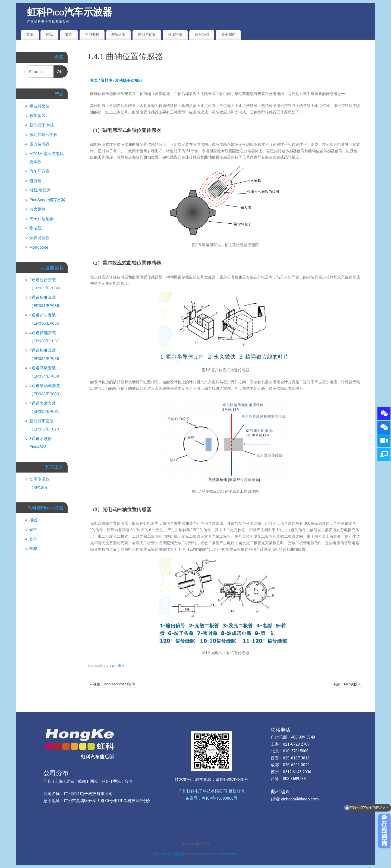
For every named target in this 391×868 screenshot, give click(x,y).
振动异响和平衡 (44, 134)
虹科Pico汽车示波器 (70, 12)
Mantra (211, 854)
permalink (117, 666)
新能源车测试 (42, 125)
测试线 (35, 228)
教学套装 (37, 115)
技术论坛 (175, 35)
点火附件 (37, 209)
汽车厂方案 (40, 171)
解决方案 (118, 35)
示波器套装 (40, 106)
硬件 (33, 529)
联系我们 (202, 35)
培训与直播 (147, 35)
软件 (69, 35)
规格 (33, 548)
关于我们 (228, 35)
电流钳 (35, 181)
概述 (33, 520)
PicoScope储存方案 (47, 200)
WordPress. (229, 854)
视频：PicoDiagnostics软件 (113, 684)
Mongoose (39, 247)
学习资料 (92, 35)
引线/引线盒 (40, 190)
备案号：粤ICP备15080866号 (212, 798)
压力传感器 (40, 144)
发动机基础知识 (128, 80)
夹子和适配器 (42, 219)
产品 (49, 35)
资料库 (106, 80)
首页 (30, 35)
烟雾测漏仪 (40, 238)
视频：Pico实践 (347, 684)
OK (58, 70)
